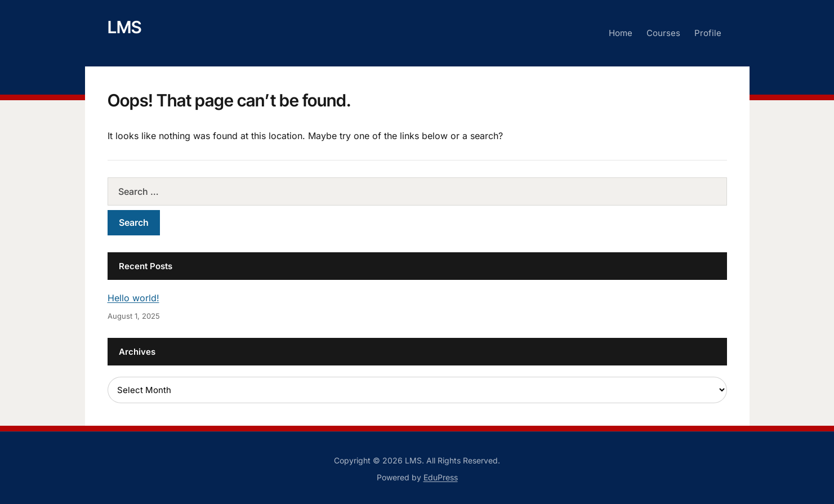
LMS (124, 27)
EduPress (441, 477)
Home (621, 33)
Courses (663, 33)
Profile (708, 33)
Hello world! (133, 298)
